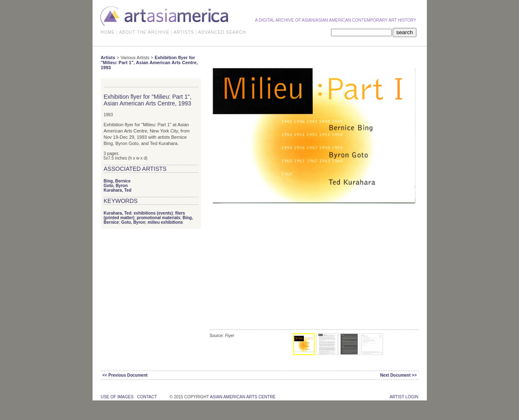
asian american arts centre (243, 397)
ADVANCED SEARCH (222, 32)
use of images (117, 397)
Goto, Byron (116, 186)
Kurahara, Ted (118, 190)
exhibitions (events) (153, 213)
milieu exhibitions (165, 222)
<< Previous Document (125, 375)
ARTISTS (184, 32)
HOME (108, 32)
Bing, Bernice (117, 181)
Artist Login (404, 397)
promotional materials (158, 218)
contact (147, 397)
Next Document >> (399, 375)
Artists (108, 57)
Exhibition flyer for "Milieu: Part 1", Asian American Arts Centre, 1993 (149, 62)
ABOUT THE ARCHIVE (144, 32)
